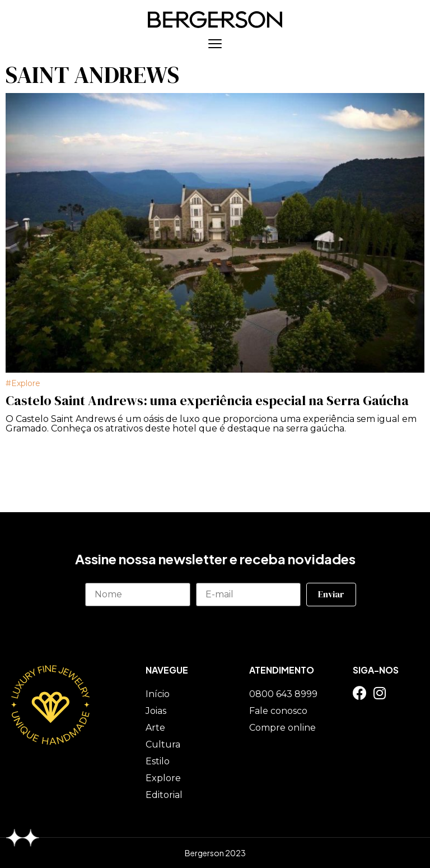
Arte (155, 728)
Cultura (163, 744)
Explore (26, 383)
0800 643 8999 (283, 694)
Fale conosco (278, 711)
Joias (156, 711)
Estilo (158, 761)
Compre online (282, 728)
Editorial (164, 795)
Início (158, 694)
